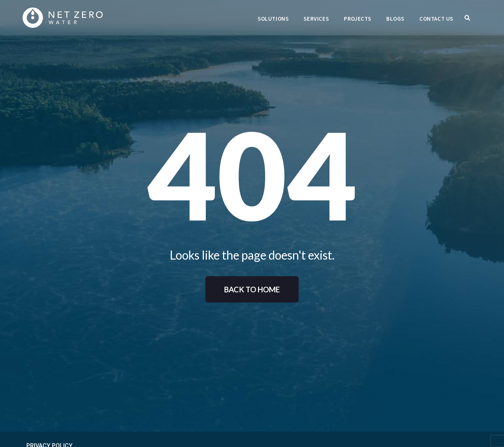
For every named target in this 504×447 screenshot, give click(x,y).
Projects (358, 19)
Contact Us (436, 19)
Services (316, 19)
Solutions (273, 19)
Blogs (395, 19)
